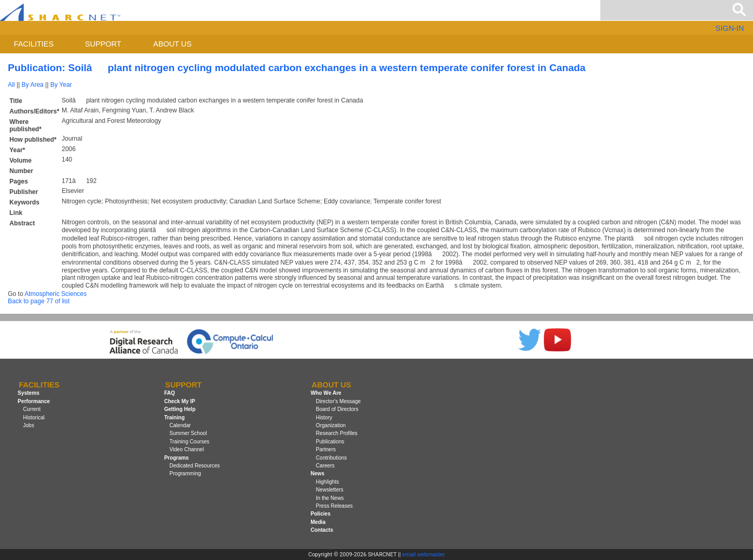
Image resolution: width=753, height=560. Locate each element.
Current (32, 409)
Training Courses (189, 442)
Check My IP (180, 401)
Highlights (327, 482)
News (317, 473)
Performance (34, 401)
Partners (326, 449)
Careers (325, 466)
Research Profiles (337, 433)
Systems (28, 393)
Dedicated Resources (195, 466)
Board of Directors (337, 409)
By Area (32, 85)
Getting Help (180, 409)
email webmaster (424, 554)
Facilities (34, 44)
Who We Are (326, 393)
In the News (330, 498)
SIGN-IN (729, 28)
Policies (321, 514)
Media (318, 522)
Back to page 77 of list (39, 301)
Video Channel (187, 449)
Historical (34, 418)
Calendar (180, 425)
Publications (330, 442)
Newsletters (330, 490)
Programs (176, 458)
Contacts (322, 530)
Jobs (28, 425)
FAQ (170, 393)
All (11, 85)
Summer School (188, 433)
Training (174, 418)
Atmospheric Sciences (56, 294)
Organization (331, 425)
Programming (185, 473)
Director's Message (338, 401)
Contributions (331, 458)
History (324, 418)
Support (103, 44)
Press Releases (334, 506)
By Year (61, 85)
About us (172, 44)
